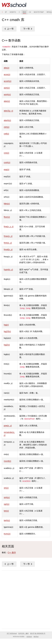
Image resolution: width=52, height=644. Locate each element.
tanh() (7, 520)
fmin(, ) (8, 243)
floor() (7, 217)
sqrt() (7, 504)
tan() (6, 511)
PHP (5, 12)
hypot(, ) (8, 270)
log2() (7, 345)
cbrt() (7, 127)
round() (7, 461)
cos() (6, 153)
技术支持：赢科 (23, 633)
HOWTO (13, 12)
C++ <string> (28, 29)
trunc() (7, 534)
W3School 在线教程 (14, 5)
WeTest (36, 637)
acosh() (8, 81)
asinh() (7, 94)
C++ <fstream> (9, 29)
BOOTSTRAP (39, 12)
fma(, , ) (9, 227)
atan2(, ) (8, 111)
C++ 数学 (12, 553)
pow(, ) (8, 426)
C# (30, 12)
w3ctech (29, 637)
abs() (6, 68)
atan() (7, 101)
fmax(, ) (8, 236)
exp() (6, 169)
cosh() (7, 162)
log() (6, 325)
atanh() (7, 120)
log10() (7, 331)
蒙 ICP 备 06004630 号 (38, 633)
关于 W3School (12, 633)
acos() (7, 74)
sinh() (7, 497)
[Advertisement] (26, 599)
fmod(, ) (8, 249)
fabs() (7, 204)
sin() (6, 488)
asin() (7, 88)
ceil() (6, 134)
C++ (24, 12)
